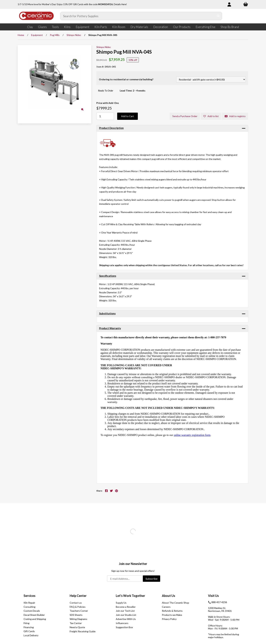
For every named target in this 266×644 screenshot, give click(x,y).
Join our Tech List (125, 611)
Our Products (182, 27)
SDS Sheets (76, 615)
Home (21, 35)
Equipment (83, 27)
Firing (26, 623)
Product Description (111, 128)
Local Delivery (31, 635)
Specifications (108, 276)
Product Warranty (110, 328)
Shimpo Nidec (74, 35)
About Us (169, 596)
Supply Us (121, 603)
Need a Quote (77, 627)
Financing (29, 627)
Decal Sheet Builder (34, 615)
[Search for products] (138, 16)
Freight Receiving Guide (83, 631)
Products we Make (172, 615)
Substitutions (107, 313)
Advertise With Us (126, 619)
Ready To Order (106, 91)
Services (30, 596)
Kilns (67, 27)
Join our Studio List (126, 615)
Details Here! (120, 4)
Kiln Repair (29, 603)
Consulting (30, 607)
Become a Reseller (126, 607)
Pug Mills (55, 35)
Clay (30, 27)
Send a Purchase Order (185, 116)
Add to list (211, 116)
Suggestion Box (124, 627)
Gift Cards (29, 631)
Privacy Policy (169, 619)
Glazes (42, 27)
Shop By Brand (230, 27)
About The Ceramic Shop (175, 603)
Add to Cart (127, 116)
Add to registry (235, 116)
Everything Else (206, 27)
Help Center (78, 596)
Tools (55, 27)
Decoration (161, 27)
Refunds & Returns (172, 611)
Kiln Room (119, 27)
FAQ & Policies (78, 607)
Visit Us (213, 596)
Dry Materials (139, 27)
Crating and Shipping (35, 619)
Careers (166, 607)
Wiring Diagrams (78, 619)
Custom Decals (32, 611)
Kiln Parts (101, 27)
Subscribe (151, 579)
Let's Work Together (130, 596)
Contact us (76, 603)
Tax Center (76, 623)
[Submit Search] (218, 16)
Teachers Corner (79, 611)
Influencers (122, 623)
